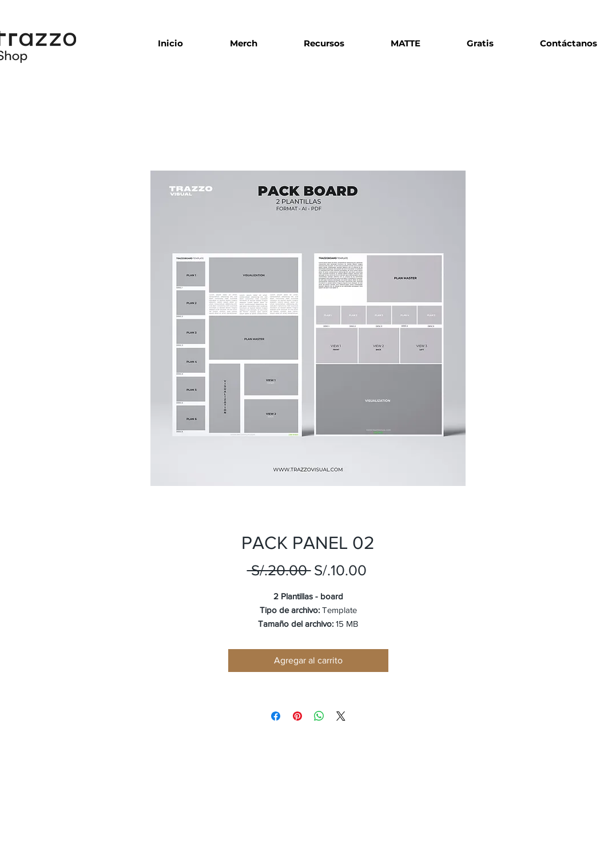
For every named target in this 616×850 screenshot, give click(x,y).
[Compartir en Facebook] (276, 716)
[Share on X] (341, 716)
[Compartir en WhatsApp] (319, 716)
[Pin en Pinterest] (297, 716)
